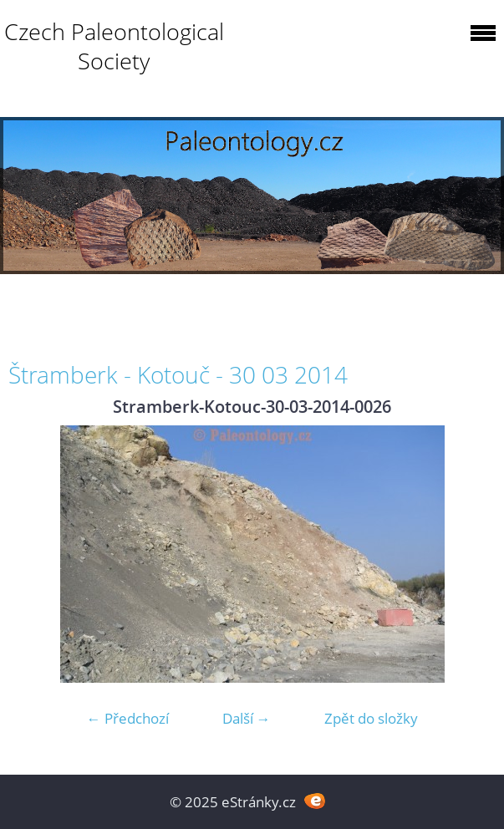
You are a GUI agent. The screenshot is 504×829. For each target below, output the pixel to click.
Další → (247, 718)
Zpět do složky (371, 718)
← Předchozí (128, 718)
